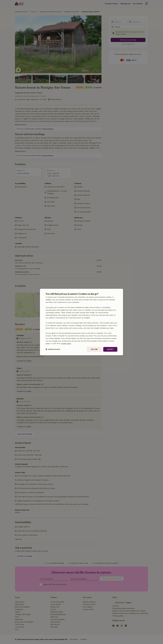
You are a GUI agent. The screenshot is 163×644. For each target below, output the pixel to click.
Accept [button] (110, 349)
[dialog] (81, 322)
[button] (53, 349)
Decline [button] (94, 349)
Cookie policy (66, 344)
